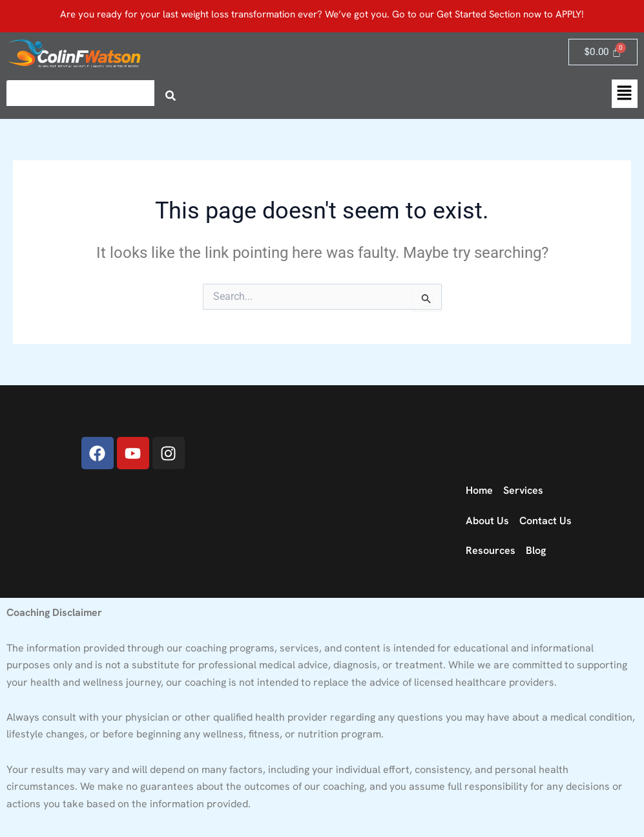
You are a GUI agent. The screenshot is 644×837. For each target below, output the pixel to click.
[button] (625, 94)
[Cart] (603, 52)
